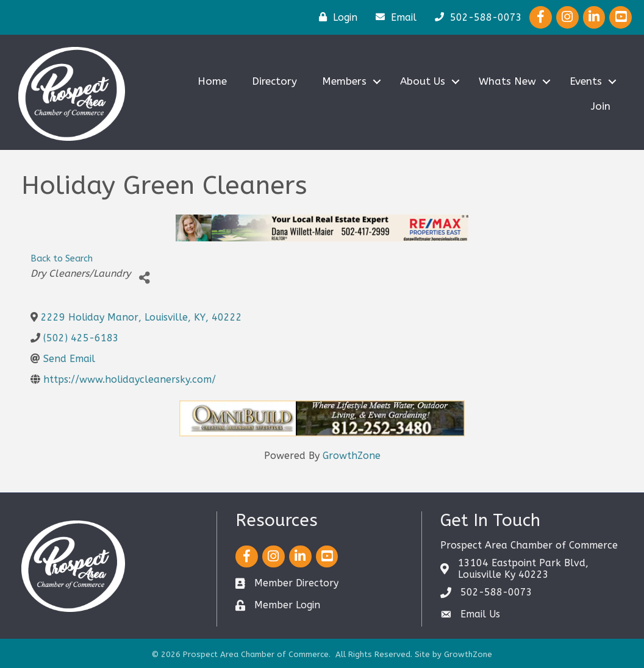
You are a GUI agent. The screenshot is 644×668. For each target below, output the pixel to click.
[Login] (335, 17)
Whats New (507, 81)
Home (212, 81)
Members (344, 81)
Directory (274, 81)
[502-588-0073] (475, 17)
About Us (423, 81)
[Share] (144, 278)
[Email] (393, 17)
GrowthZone (352, 456)
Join (601, 106)
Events (586, 81)
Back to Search (62, 259)
